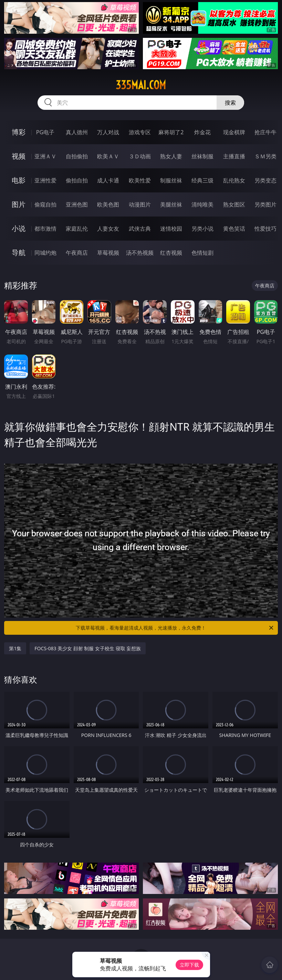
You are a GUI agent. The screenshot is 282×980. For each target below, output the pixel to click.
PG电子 (45, 132)
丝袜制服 (202, 156)
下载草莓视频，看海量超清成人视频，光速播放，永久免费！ (175, 628)
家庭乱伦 (77, 229)
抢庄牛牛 (265, 132)
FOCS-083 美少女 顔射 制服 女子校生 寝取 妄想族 (88, 648)
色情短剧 (202, 253)
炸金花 (202, 132)
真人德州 (77, 132)
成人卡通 (108, 180)
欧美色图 (108, 204)
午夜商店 (77, 253)
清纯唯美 (202, 204)
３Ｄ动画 (140, 156)
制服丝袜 (171, 180)
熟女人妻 (171, 156)
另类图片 (265, 204)
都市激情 (45, 229)
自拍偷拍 (77, 156)
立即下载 (189, 965)
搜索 (230, 103)
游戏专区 (140, 132)
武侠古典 (140, 229)
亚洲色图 (77, 204)
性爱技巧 (265, 229)
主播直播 (234, 156)
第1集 (15, 648)
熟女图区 (234, 204)
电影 (19, 180)
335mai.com (141, 85)
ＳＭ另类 (265, 156)
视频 (19, 156)
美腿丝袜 (171, 204)
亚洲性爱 (45, 180)
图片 (19, 204)
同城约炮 (45, 253)
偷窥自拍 (45, 204)
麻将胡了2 (171, 132)
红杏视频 (171, 253)
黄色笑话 (234, 229)
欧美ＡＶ (108, 156)
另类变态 (265, 180)
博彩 (19, 132)
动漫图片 (140, 204)
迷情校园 (171, 229)
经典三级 (202, 180)
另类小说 (202, 229)
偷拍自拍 (77, 180)
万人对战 (108, 132)
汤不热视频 (140, 253)
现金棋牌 (234, 132)
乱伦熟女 (234, 180)
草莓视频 (108, 253)
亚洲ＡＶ (45, 156)
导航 (19, 252)
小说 (19, 228)
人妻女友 (108, 229)
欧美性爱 (140, 180)
